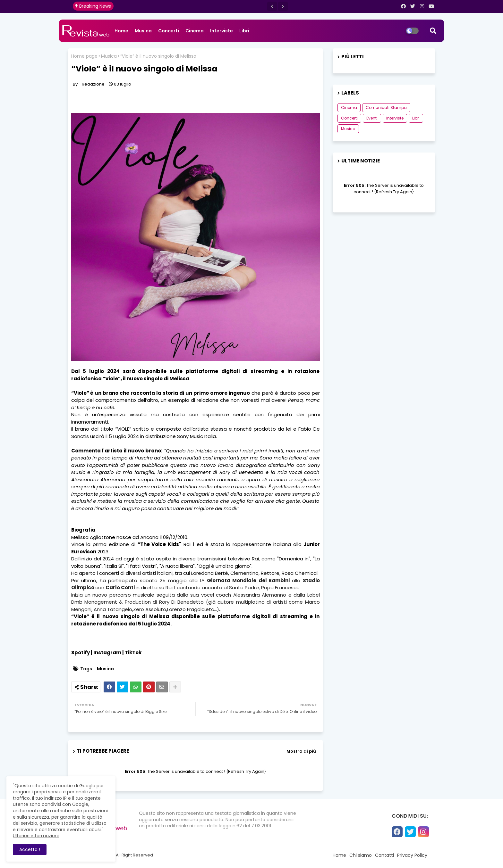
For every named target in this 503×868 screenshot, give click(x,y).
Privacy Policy (412, 855)
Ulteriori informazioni (36, 836)
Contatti (384, 855)
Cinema (195, 31)
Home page (84, 56)
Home (121, 31)
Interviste (222, 31)
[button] (272, 6)
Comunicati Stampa (386, 107)
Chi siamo (361, 855)
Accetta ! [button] (30, 849)
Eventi (372, 118)
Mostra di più (301, 751)
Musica (143, 31)
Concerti (169, 31)
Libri (244, 31)
